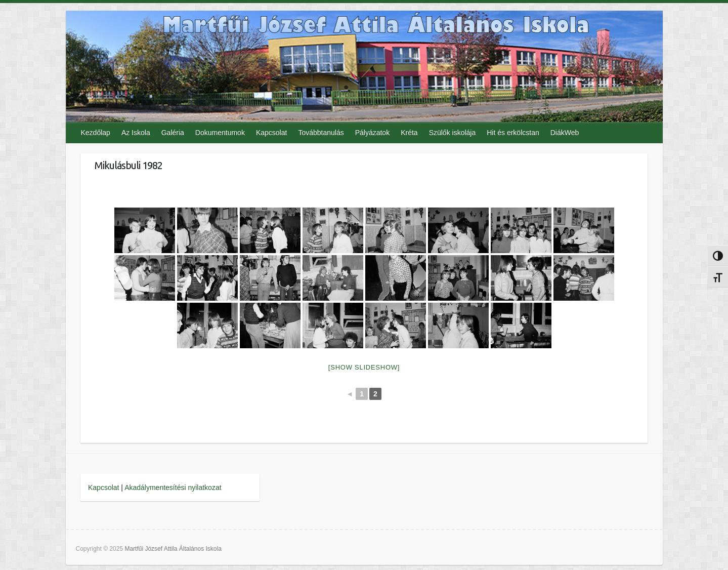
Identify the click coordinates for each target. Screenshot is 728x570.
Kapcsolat (271, 133)
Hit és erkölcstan (513, 133)
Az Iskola (136, 133)
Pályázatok (372, 133)
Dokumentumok (220, 133)
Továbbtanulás (321, 133)
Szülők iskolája (453, 133)
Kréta (409, 133)
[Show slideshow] (364, 367)
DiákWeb (565, 133)
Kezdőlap (96, 133)
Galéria (173, 133)
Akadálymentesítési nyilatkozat (173, 487)
